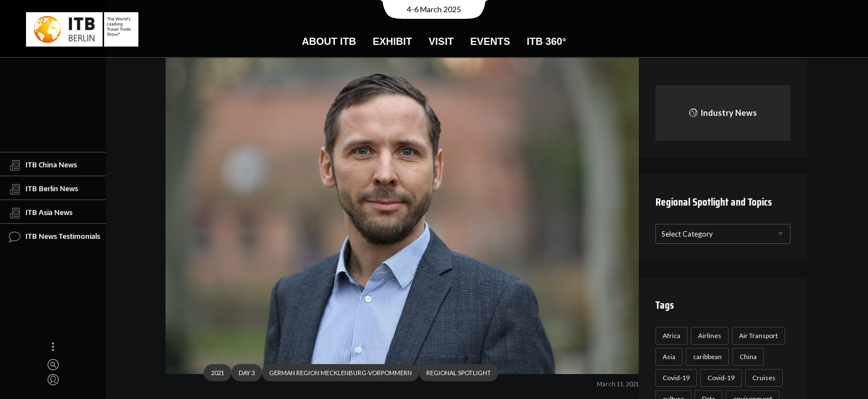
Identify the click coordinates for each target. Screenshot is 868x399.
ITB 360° (546, 42)
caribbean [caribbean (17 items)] (706, 357)
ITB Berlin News (43, 189)
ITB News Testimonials (55, 237)
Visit (441, 42)
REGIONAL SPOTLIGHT (454, 374)
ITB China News (43, 165)
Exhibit (392, 42)
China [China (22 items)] (746, 357)
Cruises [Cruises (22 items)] (762, 378)
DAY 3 (242, 374)
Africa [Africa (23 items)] (670, 336)
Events (490, 42)
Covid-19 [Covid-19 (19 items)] (719, 378)
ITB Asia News (41, 213)
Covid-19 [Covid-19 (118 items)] (675, 378)
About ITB (329, 42)
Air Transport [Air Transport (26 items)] (757, 336)
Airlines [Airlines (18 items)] (708, 336)
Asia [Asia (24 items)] (667, 357)
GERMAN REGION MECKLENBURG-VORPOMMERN (336, 374)
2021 (213, 374)
